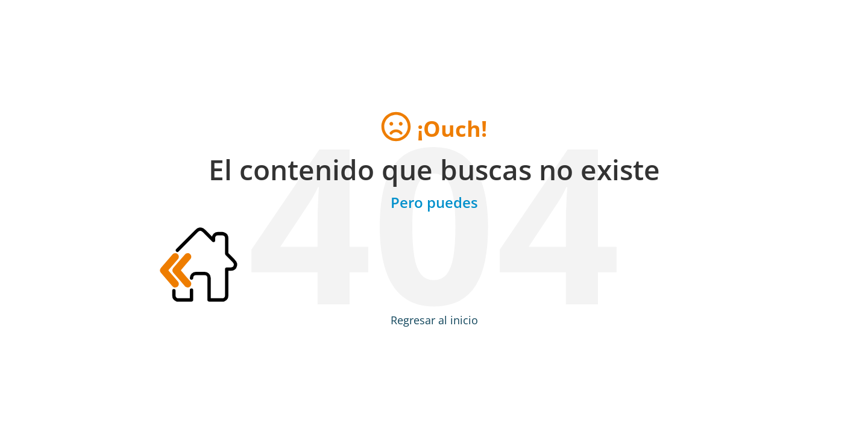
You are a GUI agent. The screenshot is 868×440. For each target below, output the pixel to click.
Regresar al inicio (434, 320)
